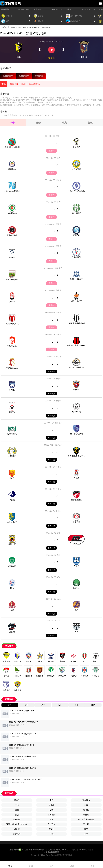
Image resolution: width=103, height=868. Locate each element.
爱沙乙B (59, 445)
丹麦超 (59, 467)
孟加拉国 (51, 815)
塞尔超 (59, 357)
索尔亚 (12, 302)
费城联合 (51, 824)
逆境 (51, 810)
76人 (12, 588)
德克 (86, 829)
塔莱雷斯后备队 (12, 324)
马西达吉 (12, 169)
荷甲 (59, 533)
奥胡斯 (76, 478)
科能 (86, 834)
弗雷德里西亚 (76, 500)
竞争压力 (86, 800)
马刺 (76, 631)
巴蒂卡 (76, 566)
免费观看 (17, 819)
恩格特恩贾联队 (12, 279)
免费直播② (24, 76)
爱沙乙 (59, 379)
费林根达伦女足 (76, 434)
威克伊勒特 (76, 412)
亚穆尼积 (76, 522)
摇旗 (51, 819)
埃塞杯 (59, 136)
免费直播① (8, 76)
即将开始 (51, 371)
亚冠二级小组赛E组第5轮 (17, 824)
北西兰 (12, 478)
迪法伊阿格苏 (12, 235)
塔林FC (76, 390)
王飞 (17, 805)
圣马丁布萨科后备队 (76, 191)
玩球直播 (39, 76)
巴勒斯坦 (17, 834)
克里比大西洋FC (76, 279)
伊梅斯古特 (12, 213)
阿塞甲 (59, 224)
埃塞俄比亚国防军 (12, 147)
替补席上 (51, 115)
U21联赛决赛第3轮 (86, 819)
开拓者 (12, 632)
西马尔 (12, 257)
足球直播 (22, 27)
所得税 (51, 805)
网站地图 (69, 855)
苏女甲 (51, 829)
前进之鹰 (12, 544)
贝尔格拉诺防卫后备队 (76, 345)
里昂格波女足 (12, 434)
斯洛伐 (17, 800)
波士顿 (86, 824)
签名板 (86, 810)
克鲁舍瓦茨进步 (12, 368)
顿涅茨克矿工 (76, 301)
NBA (59, 577)
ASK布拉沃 (12, 522)
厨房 (17, 810)
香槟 (17, 815)
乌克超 (59, 290)
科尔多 (36, 115)
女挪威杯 (59, 423)
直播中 (51, 151)
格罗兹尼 (12, 566)
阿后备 (59, 180)
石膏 (86, 805)
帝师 (51, 800)
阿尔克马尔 (76, 544)
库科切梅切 (76, 213)
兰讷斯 (12, 500)
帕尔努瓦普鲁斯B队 (76, 456)
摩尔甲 (69, 9)
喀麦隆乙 (59, 268)
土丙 (59, 158)
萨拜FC (76, 235)
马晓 (51, 834)
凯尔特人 (76, 588)
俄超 (59, 555)
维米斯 (12, 412)
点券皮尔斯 (12, 115)
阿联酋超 (5, 9)
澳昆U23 (43, 115)
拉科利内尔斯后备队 (12, 191)
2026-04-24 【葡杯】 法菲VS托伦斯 (25, 84)
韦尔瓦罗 (76, 147)
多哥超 (17, 829)
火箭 (12, 610)
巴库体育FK (76, 257)
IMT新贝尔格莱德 (76, 367)
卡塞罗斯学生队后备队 (76, 323)
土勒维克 (12, 456)
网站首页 (14, 27)
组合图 (86, 815)
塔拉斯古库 (76, 169)
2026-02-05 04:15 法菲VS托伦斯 (40, 27)
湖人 (76, 610)
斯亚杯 (59, 511)
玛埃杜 (12, 390)
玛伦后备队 (12, 346)
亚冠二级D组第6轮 (25, 115)
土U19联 (4, 115)
